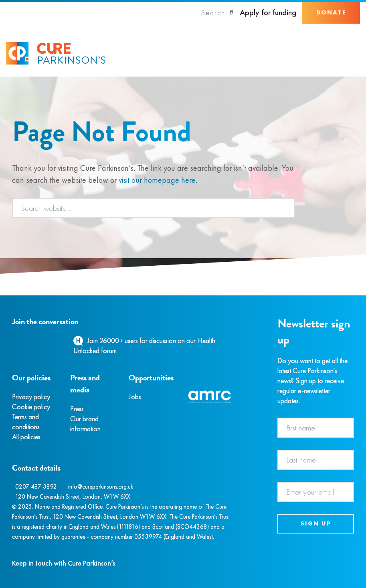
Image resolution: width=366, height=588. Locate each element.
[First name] (316, 428)
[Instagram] (22, 340)
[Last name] (316, 460)
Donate (331, 12)
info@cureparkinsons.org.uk (101, 487)
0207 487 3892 (36, 487)
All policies (26, 437)
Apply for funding (268, 13)
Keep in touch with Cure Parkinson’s (64, 563)
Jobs (135, 397)
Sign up (316, 523)
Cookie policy (31, 407)
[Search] (217, 13)
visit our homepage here (157, 180)
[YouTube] (54, 340)
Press (77, 409)
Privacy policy (31, 397)
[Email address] (316, 492)
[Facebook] (13, 340)
